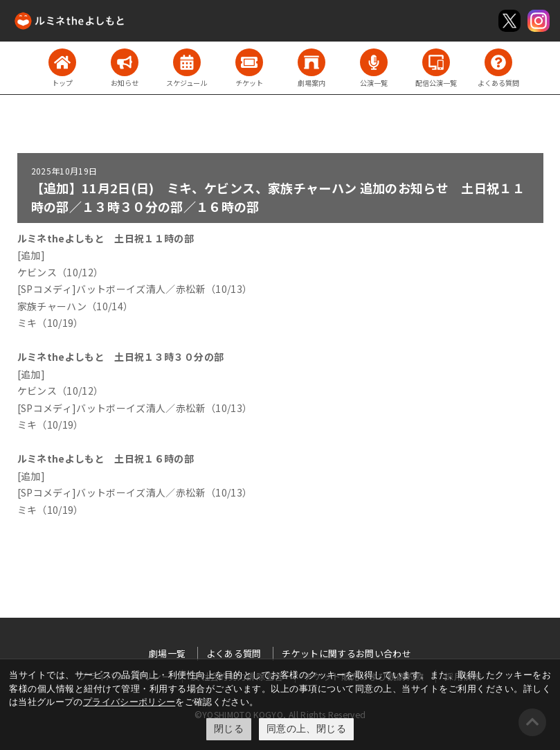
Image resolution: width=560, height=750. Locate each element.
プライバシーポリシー (129, 702)
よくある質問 (234, 653)
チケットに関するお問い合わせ (346, 653)
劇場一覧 (167, 653)
